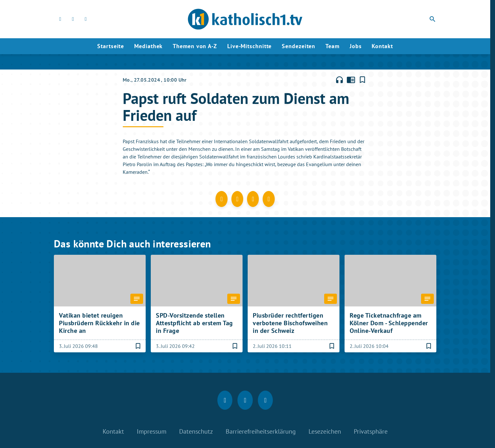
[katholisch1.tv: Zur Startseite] (245, 19)
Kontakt (382, 46)
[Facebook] (60, 19)
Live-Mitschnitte (249, 46)
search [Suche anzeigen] (433, 19)
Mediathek (148, 46)
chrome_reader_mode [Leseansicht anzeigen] (351, 80)
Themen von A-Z (195, 46)
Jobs (356, 46)
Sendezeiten (298, 46)
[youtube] (86, 19)
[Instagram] (73, 19)
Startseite (111, 46)
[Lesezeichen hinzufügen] (362, 80)
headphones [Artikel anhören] (339, 80)
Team (332, 46)
